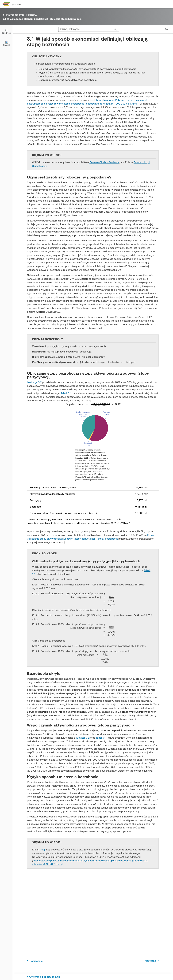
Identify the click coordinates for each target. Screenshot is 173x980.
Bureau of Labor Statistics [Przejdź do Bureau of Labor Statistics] (104, 162)
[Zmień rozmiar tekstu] (166, 29)
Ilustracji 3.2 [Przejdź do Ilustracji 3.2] (83, 738)
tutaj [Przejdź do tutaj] (42, 849)
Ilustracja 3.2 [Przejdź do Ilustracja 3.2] (34, 382)
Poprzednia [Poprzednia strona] (34, 961)
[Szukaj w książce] (85, 29)
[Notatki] (6, 43)
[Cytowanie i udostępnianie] (93, 977)
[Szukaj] (115, 29)
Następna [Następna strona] (152, 961)
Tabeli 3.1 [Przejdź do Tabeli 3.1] (66, 393)
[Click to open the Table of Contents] (6, 31)
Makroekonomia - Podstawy (20, 15)
